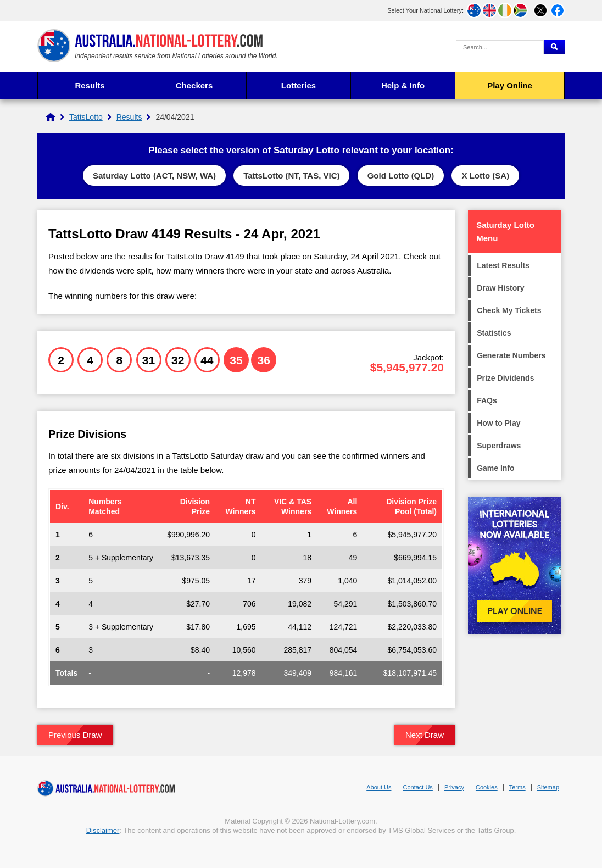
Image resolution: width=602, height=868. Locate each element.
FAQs (487, 400)
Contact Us (417, 787)
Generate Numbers (511, 355)
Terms (517, 787)
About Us (379, 787)
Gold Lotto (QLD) (401, 176)
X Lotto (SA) (485, 176)
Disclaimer (103, 830)
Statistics (494, 333)
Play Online (510, 85)
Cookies (487, 787)
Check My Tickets (509, 310)
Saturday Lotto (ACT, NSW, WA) (154, 176)
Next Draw (425, 735)
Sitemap (548, 787)
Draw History (500, 288)
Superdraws (499, 446)
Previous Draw (75, 735)
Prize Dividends (505, 378)
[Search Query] (500, 47)
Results (90, 85)
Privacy (454, 787)
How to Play (498, 423)
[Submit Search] (554, 47)
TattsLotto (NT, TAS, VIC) (291, 176)
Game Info (495, 468)
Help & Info (403, 85)
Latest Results (503, 265)
